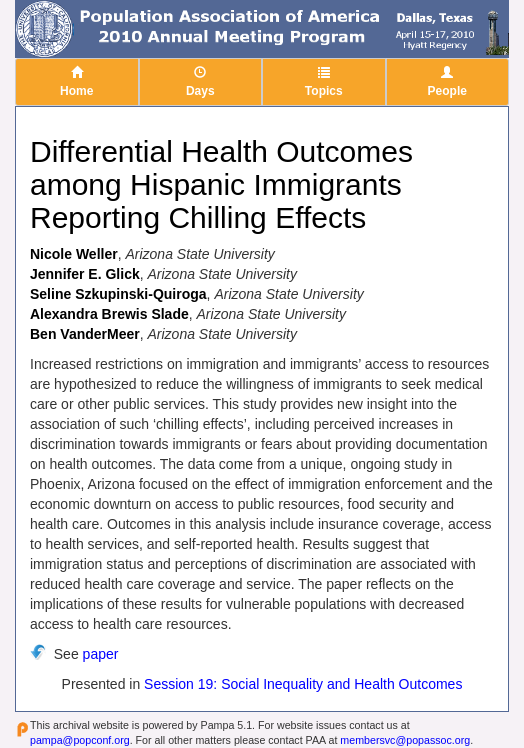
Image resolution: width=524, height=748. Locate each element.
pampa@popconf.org (80, 740)
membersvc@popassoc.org (405, 740)
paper (101, 654)
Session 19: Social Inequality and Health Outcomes (303, 684)
